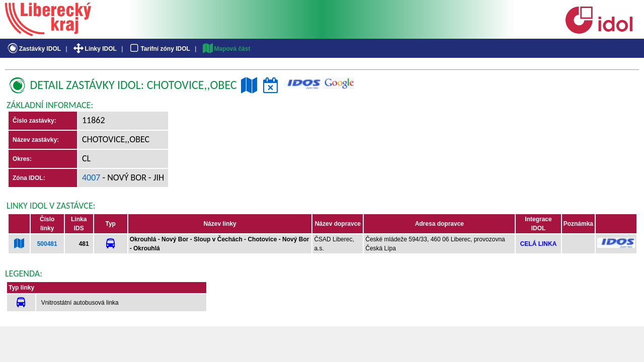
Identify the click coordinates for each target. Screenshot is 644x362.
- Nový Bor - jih (133, 177)
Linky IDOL (94, 49)
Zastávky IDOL (33, 49)
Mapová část (226, 49)
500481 (47, 244)
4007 (91, 177)
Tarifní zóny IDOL (159, 49)
